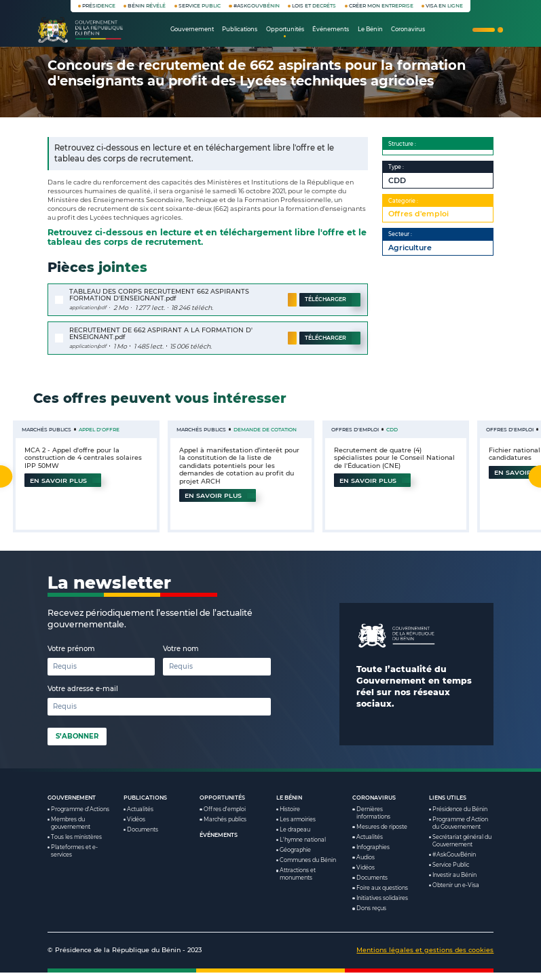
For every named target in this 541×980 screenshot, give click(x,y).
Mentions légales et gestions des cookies (425, 957)
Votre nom (181, 656)
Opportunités (222, 805)
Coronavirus (374, 805)
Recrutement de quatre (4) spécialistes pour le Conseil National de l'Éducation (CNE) (394, 458)
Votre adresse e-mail (83, 696)
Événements (219, 843)
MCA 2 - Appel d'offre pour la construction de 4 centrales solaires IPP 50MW (84, 458)
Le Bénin (289, 805)
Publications (145, 805)
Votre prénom (71, 656)
